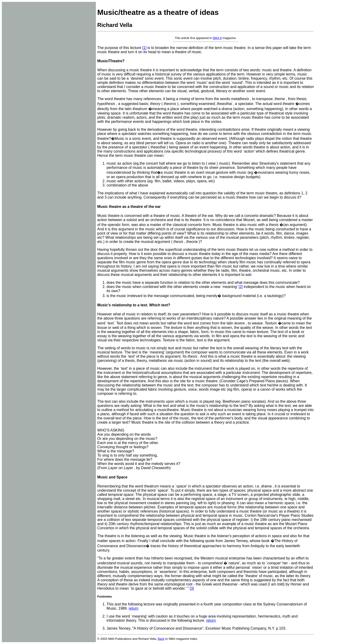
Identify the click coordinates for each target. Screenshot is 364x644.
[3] (192, 588)
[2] (241, 287)
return (133, 608)
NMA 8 (217, 38)
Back (161, 639)
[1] (144, 48)
